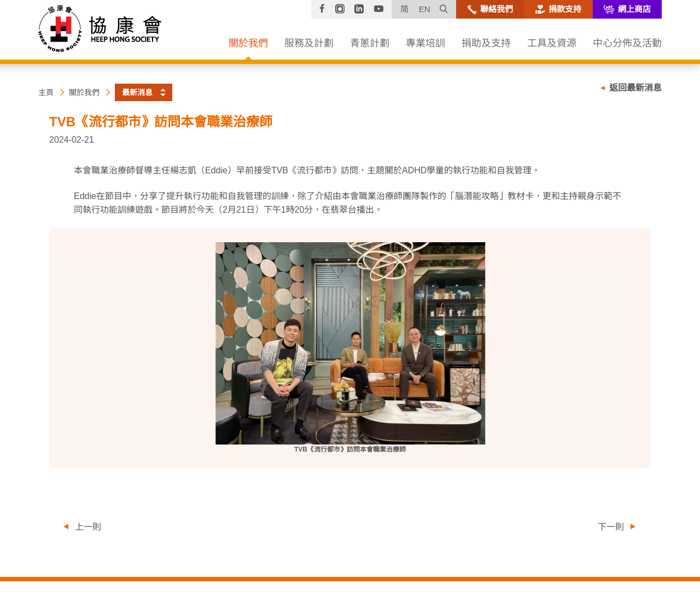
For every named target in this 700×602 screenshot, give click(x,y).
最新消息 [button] (137, 92)
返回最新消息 (635, 88)
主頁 (46, 92)
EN (425, 9)
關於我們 (84, 92)
